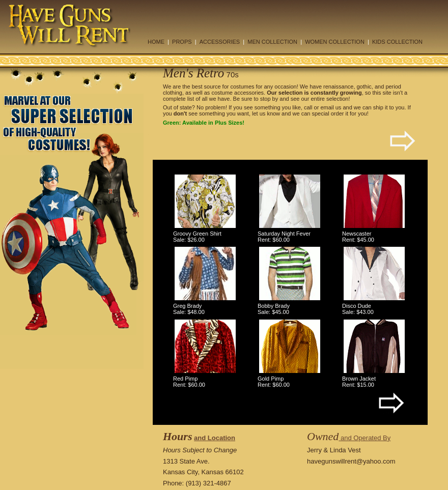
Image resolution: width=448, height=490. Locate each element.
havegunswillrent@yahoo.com (351, 461)
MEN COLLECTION (272, 42)
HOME (156, 42)
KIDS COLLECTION (397, 42)
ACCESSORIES (220, 42)
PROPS (182, 42)
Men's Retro (193, 73)
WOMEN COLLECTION (335, 42)
